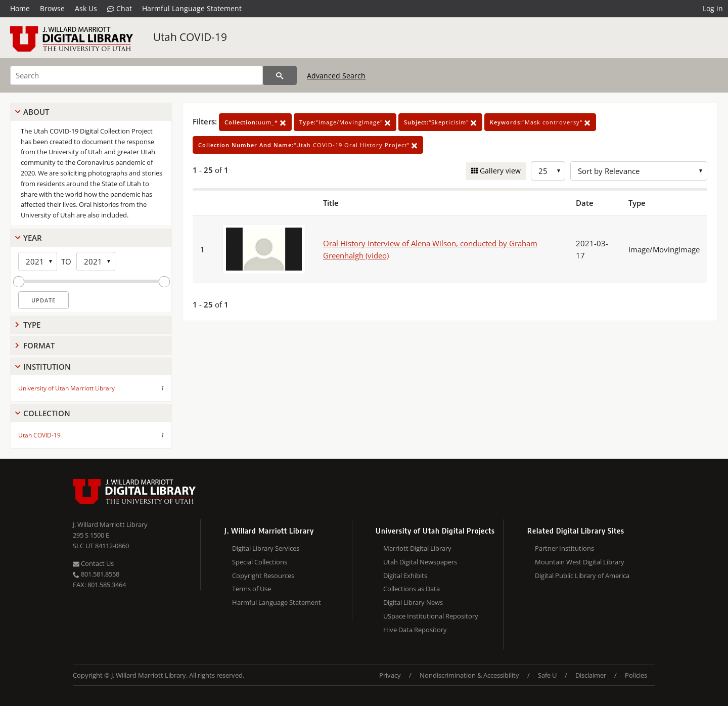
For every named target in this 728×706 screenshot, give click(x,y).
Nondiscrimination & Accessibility (469, 675)
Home (20, 8)
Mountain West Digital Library (580, 562)
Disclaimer (591, 675)
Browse (52, 8)
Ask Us (86, 8)
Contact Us (93, 563)
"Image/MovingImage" (345, 122)
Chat (120, 9)
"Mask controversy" (540, 122)
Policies (636, 675)
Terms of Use (252, 589)
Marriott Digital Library (417, 548)
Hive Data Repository (415, 630)
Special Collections (260, 562)
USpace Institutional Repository (431, 616)
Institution (47, 367)
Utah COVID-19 (190, 37)
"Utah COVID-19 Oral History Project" (308, 145)
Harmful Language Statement (192, 8)
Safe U (547, 675)
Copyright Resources (263, 576)
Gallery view (499, 171)
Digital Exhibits (405, 576)
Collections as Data (412, 589)
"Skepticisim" (440, 122)
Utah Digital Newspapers (420, 562)
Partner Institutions (564, 548)
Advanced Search (336, 76)
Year (33, 238)
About (36, 112)
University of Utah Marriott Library (66, 388)
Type (32, 325)
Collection (47, 413)
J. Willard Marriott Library (110, 524)
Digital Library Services (266, 548)
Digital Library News (413, 602)
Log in (713, 8)
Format (39, 345)
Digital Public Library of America (582, 576)
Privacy (390, 675)
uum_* (255, 122)
